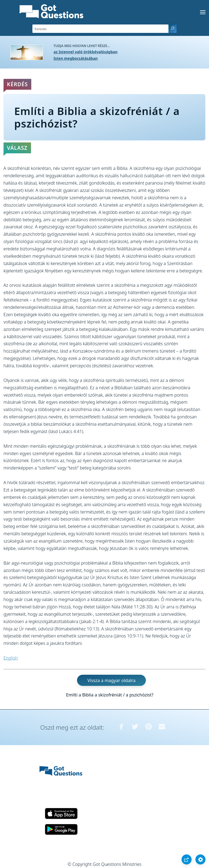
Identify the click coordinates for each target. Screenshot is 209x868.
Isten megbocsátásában (76, 58)
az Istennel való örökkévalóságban (86, 52)
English (11, 658)
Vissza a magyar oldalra (111, 680)
